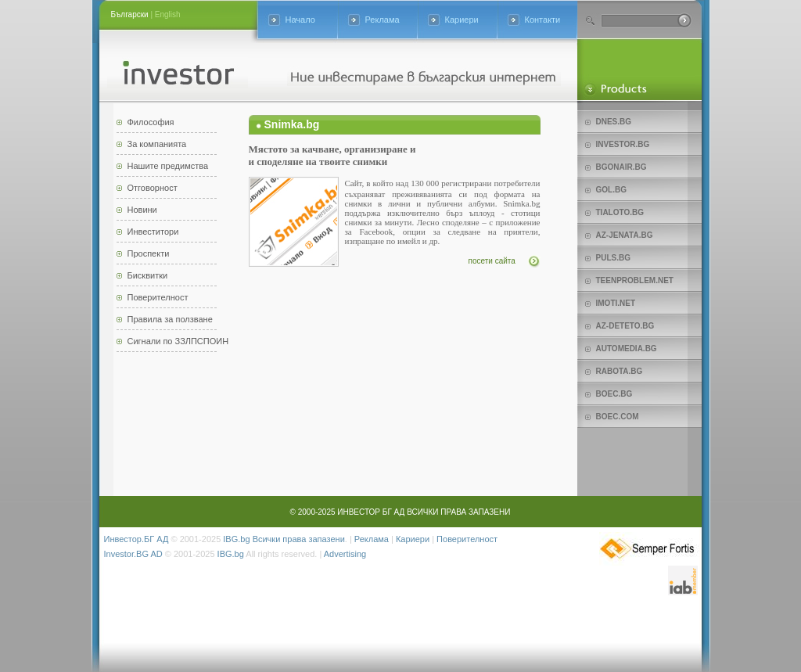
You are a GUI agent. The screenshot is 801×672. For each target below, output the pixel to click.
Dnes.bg (614, 122)
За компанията (157, 144)
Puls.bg (613, 258)
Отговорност (153, 188)
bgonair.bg (621, 167)
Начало (300, 20)
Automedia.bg (627, 349)
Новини (142, 210)
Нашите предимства (168, 166)
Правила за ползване (170, 319)
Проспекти (149, 253)
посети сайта (492, 261)
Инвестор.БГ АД (136, 539)
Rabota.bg (620, 371)
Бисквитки (148, 275)
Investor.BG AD (133, 554)
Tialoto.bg (620, 212)
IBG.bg (236, 539)
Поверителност (158, 297)
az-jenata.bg (625, 235)
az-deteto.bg (625, 326)
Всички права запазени (299, 539)
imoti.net (616, 303)
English (168, 14)
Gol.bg (611, 190)
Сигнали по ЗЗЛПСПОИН (178, 341)
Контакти (543, 20)
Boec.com (618, 417)
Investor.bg (623, 144)
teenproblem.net (635, 280)
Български (130, 14)
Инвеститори (153, 232)
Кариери (462, 20)
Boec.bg (614, 394)
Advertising (345, 554)
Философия (151, 122)
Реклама (383, 20)
